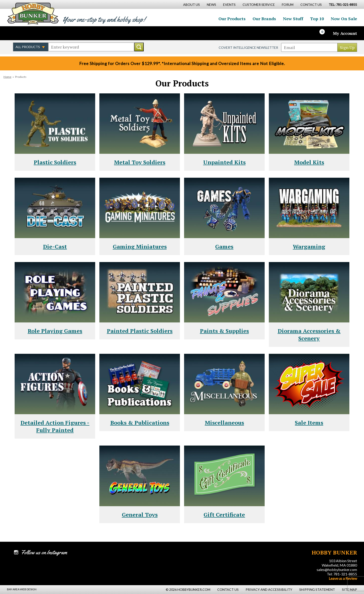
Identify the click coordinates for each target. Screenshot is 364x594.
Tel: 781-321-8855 (342, 574)
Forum (288, 5)
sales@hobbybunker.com (337, 569)
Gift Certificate (224, 515)
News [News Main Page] (211, 5)
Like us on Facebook (17, 33)
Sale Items (309, 423)
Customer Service (259, 5)
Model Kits (309, 162)
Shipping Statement (317, 589)
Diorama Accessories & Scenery (309, 335)
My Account (345, 33)
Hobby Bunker (33, 13)
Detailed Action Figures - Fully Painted (55, 426)
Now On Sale (344, 19)
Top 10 (317, 19)
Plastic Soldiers (55, 162)
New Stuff (293, 19)
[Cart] (325, 33)
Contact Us (311, 5)
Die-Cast (55, 246)
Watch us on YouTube (47, 33)
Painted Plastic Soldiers (140, 331)
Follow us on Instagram (37, 33)
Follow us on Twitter (27, 33)
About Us (192, 5)
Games (224, 246)
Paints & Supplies (224, 331)
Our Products (232, 19)
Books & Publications (140, 423)
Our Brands (264, 19)
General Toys (140, 515)
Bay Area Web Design (22, 589)
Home (7, 77)
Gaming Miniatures (140, 246)
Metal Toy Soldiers (140, 162)
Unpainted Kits (224, 162)
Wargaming (309, 246)
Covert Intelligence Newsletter (248, 48)
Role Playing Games (55, 331)
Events (229, 5)
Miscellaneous (224, 423)
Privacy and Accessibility (269, 589)
